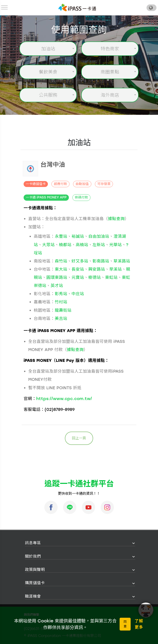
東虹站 (111, 277)
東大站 (61, 269)
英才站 (57, 286)
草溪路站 (122, 261)
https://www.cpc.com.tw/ (64, 399)
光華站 (116, 245)
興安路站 (97, 269)
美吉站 (61, 318)
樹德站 (95, 277)
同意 (125, 624)
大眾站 (48, 245)
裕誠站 (78, 236)
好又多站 (80, 261)
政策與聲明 (35, 569)
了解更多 (139, 624)
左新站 (99, 245)
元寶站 (78, 277)
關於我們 (33, 556)
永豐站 (61, 236)
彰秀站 (61, 294)
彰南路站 (101, 261)
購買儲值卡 (35, 583)
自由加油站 (99, 236)
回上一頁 (79, 438)
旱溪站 (116, 269)
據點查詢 (116, 219)
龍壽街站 (63, 310)
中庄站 (78, 294)
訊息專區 (33, 543)
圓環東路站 (57, 277)
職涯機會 (33, 596)
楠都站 (65, 245)
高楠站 (82, 245)
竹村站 (61, 302)
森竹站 (61, 261)
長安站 (78, 269)
